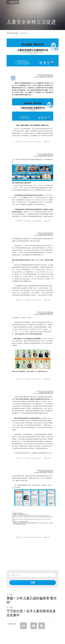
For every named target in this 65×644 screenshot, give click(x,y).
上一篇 (9, 595)
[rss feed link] (42, 626)
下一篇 (9, 607)
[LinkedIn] (24, 626)
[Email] (34, 626)
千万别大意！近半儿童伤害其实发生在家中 (31, 613)
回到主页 (13, 2)
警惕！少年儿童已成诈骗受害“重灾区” (32, 600)
